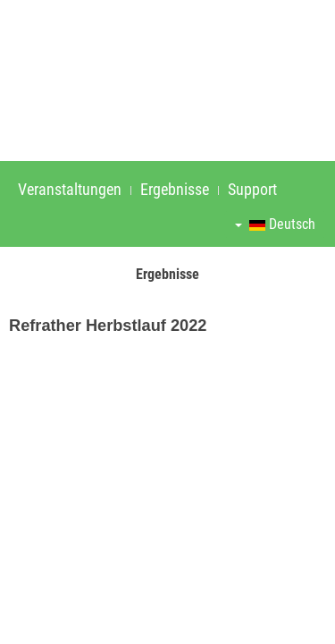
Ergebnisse (175, 189)
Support (252, 189)
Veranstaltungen (70, 189)
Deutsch (275, 224)
